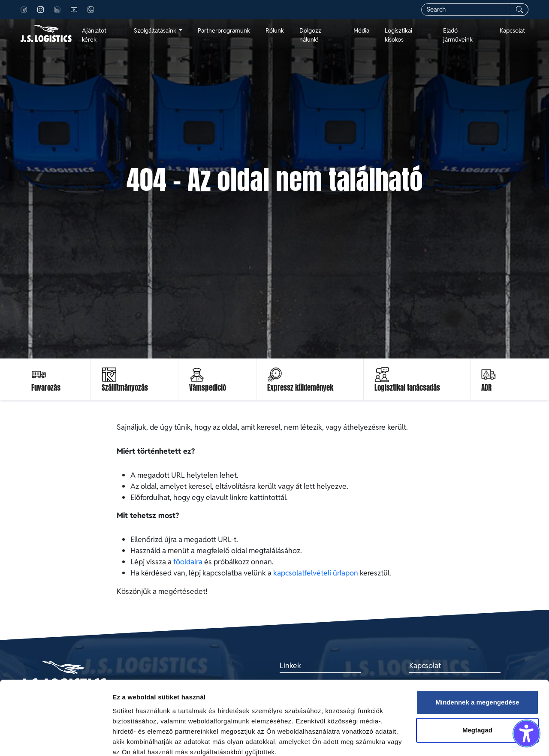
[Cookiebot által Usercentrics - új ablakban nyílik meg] (56, 739)
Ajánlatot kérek (94, 35)
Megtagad (477, 694)
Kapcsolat (512, 30)
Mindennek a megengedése (477, 666)
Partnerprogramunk (224, 30)
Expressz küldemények (300, 388)
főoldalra (188, 562)
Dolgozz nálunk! (310, 35)
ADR (486, 388)
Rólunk (275, 30)
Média (361, 30)
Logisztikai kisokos (398, 35)
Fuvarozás (46, 388)
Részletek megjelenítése (150, 739)
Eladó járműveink (458, 35)
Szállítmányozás (125, 388)
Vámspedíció (208, 388)
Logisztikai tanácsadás (407, 388)
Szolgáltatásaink (156, 30)
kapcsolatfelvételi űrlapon (316, 573)
